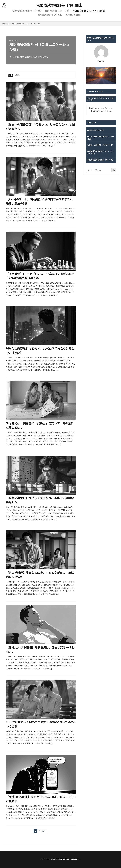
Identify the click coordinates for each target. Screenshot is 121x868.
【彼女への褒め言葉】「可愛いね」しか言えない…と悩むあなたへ (40, 127)
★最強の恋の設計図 (73, 15)
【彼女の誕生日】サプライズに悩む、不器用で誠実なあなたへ (40, 500)
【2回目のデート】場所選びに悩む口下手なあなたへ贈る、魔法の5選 (39, 201)
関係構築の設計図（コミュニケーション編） (89, 11)
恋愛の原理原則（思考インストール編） (28, 11)
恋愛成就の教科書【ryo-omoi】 (60, 5)
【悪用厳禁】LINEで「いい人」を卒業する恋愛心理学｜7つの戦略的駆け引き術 (40, 276)
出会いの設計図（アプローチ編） (58, 11)
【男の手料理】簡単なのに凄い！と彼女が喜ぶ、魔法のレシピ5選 (40, 575)
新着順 (11, 75)
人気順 (17, 75)
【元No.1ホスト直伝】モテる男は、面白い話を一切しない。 (40, 650)
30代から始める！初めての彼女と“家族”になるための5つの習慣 (41, 724)
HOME (7, 23)
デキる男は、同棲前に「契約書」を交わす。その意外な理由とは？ (40, 425)
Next (44, 831)
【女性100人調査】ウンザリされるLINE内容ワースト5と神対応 (41, 799)
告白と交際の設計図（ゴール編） (51, 15)
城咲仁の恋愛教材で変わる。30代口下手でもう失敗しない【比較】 (40, 351)
